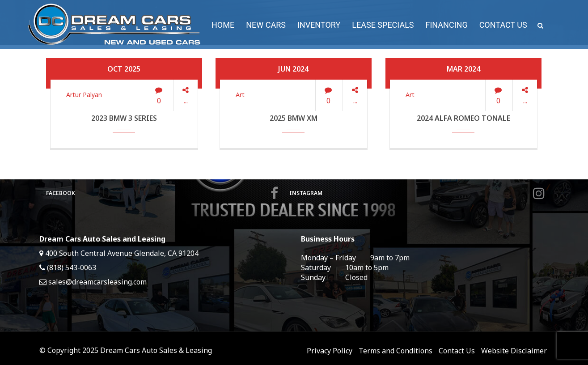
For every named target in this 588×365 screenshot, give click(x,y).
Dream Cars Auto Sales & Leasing (156, 350)
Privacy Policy (330, 351)
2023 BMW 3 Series (124, 118)
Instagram (417, 193)
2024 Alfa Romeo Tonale (463, 118)
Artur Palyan (84, 95)
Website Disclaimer (514, 351)
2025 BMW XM (294, 118)
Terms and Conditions (396, 351)
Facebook (162, 193)
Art (240, 95)
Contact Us (457, 351)
